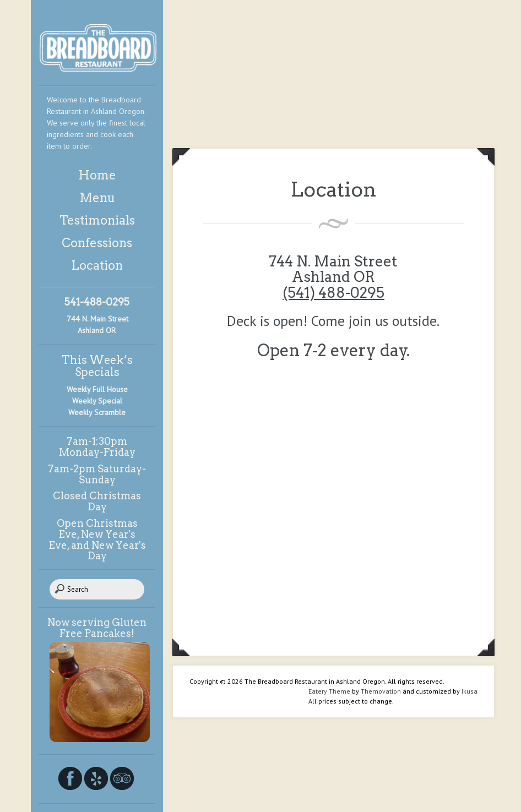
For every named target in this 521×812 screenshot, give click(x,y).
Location (97, 265)
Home (97, 175)
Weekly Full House (97, 389)
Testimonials (97, 220)
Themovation (381, 691)
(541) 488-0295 (333, 293)
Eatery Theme (329, 691)
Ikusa (470, 691)
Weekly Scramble (97, 412)
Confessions (97, 243)
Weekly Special (97, 401)
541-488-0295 (97, 302)
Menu (97, 198)
